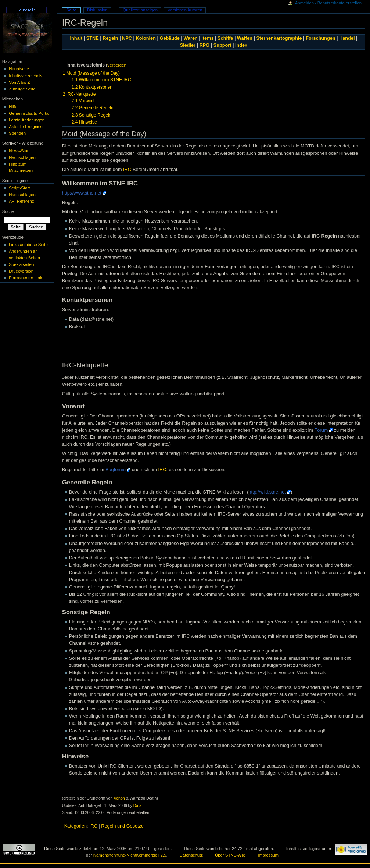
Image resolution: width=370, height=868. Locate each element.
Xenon (119, 798)
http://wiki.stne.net (267, 492)
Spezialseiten (21, 264)
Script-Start (19, 188)
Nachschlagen (22, 157)
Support (222, 45)
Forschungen (320, 38)
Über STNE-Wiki (230, 855)
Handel (347, 38)
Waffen (245, 38)
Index (241, 45)
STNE (93, 38)
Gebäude (170, 38)
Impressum (268, 855)
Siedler (188, 45)
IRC (127, 170)
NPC (127, 38)
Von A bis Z (19, 82)
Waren (190, 38)
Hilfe (13, 107)
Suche (8, 211)
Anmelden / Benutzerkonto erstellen (328, 3)
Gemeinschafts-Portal (29, 113)
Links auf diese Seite (28, 245)
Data (137, 805)
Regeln (110, 38)
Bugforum (116, 470)
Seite (71, 10)
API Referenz (21, 201)
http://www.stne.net (82, 193)
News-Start (19, 151)
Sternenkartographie (279, 38)
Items (207, 38)
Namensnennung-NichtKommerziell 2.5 (130, 855)
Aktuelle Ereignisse (27, 127)
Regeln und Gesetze (122, 826)
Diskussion (97, 10)
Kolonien (146, 38)
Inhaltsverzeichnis (26, 76)
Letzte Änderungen (27, 120)
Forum (321, 430)
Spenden (17, 133)
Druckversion (21, 271)
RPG (205, 45)
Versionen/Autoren (185, 10)
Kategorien (76, 826)
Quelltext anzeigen (140, 10)
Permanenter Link (25, 278)
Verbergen (116, 65)
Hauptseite (19, 69)
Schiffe (225, 38)
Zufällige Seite (22, 89)
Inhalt (76, 38)
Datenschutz (191, 855)
